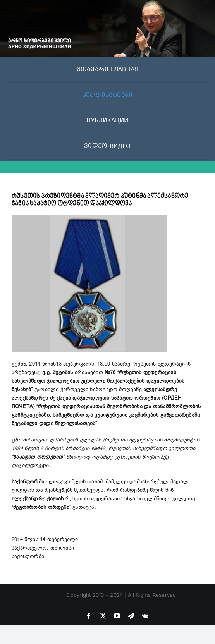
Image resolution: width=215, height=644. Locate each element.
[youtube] (117, 616)
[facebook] (89, 616)
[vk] (145, 616)
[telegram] (131, 616)
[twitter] (103, 616)
